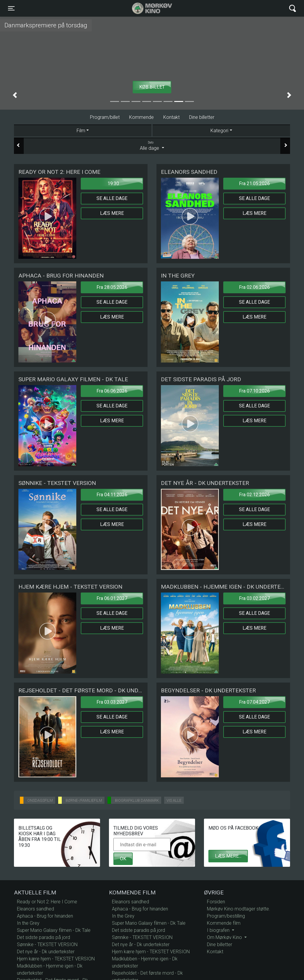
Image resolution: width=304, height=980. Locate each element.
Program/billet (105, 117)
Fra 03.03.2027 (112, 702)
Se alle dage (112, 198)
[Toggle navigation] (11, 8)
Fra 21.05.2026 (254, 183)
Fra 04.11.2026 (112, 495)
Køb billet (152, 87)
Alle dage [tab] (152, 146)
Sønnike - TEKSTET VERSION (47, 944)
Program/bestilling (226, 916)
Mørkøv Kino (146, 8)
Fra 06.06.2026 (112, 391)
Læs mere (112, 213)
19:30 (113, 183)
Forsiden (216, 902)
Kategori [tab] (219, 131)
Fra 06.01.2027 (112, 598)
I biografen (219, 930)
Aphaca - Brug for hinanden (45, 916)
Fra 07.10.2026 (254, 391)
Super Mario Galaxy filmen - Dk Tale (54, 930)
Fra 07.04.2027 (254, 702)
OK (123, 859)
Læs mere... (228, 856)
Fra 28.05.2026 (112, 287)
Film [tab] (81, 131)
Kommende (141, 117)
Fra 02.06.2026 (254, 287)
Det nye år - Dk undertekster (46, 952)
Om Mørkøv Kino (225, 937)
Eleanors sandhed (35, 909)
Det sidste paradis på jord (43, 937)
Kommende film (224, 923)
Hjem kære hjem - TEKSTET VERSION (56, 959)
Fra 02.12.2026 (254, 495)
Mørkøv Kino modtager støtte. (239, 909)
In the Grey (28, 923)
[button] (15, 95)
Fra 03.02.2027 (254, 598)
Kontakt (171, 117)
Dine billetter (202, 117)
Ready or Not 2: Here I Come (47, 902)
